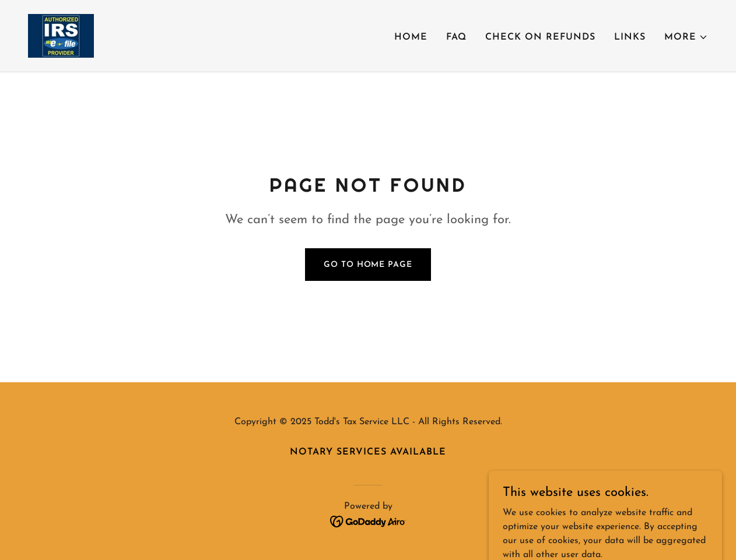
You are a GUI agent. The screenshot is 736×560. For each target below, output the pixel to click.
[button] (686, 37)
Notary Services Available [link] (368, 452)
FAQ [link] (456, 37)
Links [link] (630, 37)
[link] (61, 36)
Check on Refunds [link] (540, 37)
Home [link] (411, 37)
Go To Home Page (368, 265)
